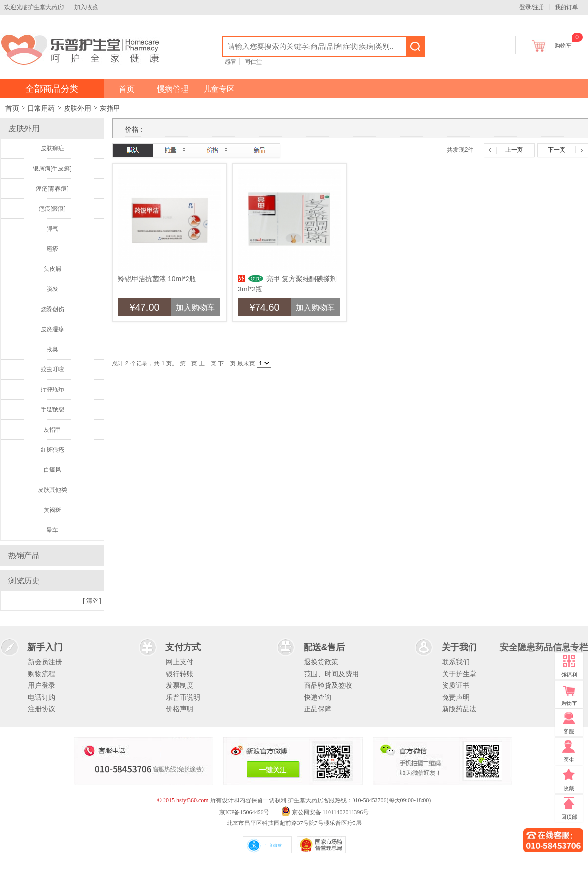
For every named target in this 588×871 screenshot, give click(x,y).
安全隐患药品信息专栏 (544, 647)
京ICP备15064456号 (245, 812)
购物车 (563, 44)
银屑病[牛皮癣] (52, 169)
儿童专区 (219, 89)
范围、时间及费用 (331, 674)
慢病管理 (173, 89)
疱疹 (52, 249)
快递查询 (318, 697)
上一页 (514, 150)
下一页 (557, 150)
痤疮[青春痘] (52, 189)
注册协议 (42, 709)
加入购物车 (195, 307)
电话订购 (42, 697)
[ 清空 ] (92, 601)
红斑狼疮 (52, 450)
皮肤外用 (77, 108)
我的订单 (566, 7)
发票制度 (180, 685)
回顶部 (569, 817)
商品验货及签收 (328, 685)
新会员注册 (45, 662)
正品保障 (318, 709)
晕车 (52, 530)
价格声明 (180, 709)
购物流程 (42, 674)
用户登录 (42, 685)
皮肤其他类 (52, 490)
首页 (127, 89)
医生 (569, 760)
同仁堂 (253, 62)
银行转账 (180, 674)
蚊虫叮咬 (52, 369)
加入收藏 (86, 7)
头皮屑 (52, 269)
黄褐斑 (52, 510)
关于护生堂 (459, 674)
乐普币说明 (183, 697)
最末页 (246, 363)
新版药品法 (459, 709)
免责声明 (456, 697)
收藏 (569, 788)
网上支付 (180, 662)
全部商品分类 (52, 89)
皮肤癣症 (52, 148)
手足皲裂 (52, 410)
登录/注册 (532, 7)
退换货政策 (321, 662)
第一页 (188, 363)
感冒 (231, 62)
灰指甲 (110, 108)
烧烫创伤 (52, 309)
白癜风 (52, 470)
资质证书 (456, 685)
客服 (569, 731)
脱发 (52, 289)
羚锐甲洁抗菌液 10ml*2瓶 (157, 279)
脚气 (52, 229)
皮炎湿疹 (52, 329)
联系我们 (456, 662)
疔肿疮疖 (52, 389)
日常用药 (41, 108)
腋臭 (52, 349)
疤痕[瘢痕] (52, 209)
